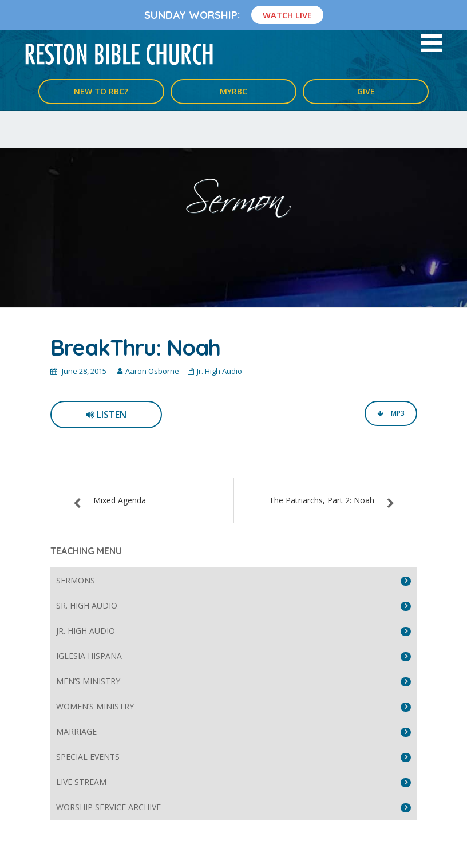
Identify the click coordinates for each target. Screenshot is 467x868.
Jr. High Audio (219, 371)
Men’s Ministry (88, 681)
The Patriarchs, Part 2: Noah (322, 500)
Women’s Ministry (95, 706)
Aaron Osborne (152, 371)
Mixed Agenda (120, 500)
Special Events (88, 757)
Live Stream (81, 782)
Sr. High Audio (87, 605)
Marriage (76, 731)
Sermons (76, 580)
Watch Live (287, 15)
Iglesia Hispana (89, 656)
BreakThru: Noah (135, 348)
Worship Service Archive (108, 807)
